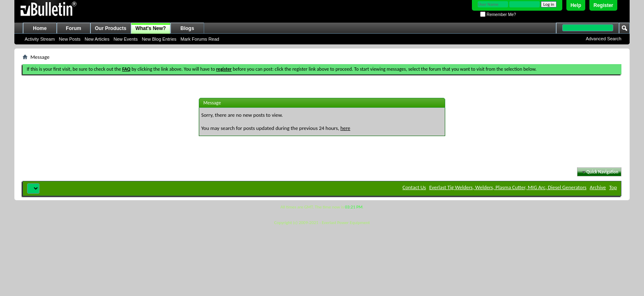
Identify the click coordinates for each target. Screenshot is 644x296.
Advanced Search (604, 39)
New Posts (70, 39)
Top (613, 187)
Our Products (111, 28)
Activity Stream (40, 39)
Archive (598, 187)
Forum (73, 28)
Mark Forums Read (200, 39)
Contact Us (414, 187)
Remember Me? (498, 15)
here (345, 128)
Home (40, 28)
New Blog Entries (159, 39)
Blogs (187, 28)
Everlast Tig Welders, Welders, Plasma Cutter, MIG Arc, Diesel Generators (508, 187)
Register (603, 5)
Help (576, 5)
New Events (125, 39)
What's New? (151, 28)
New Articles (97, 39)
